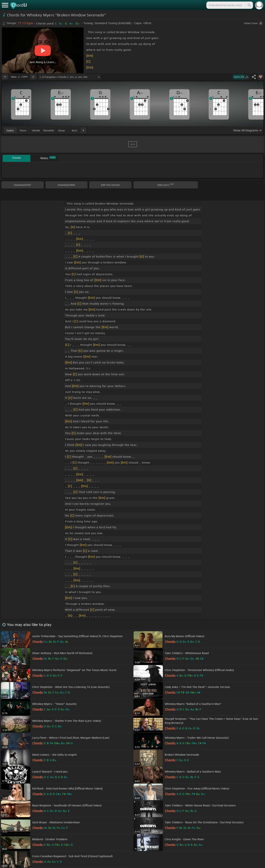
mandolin (49, 130)
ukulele (36, 130)
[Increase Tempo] (33, 77)
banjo (62, 130)
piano (23, 130)
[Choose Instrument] (83, 130)
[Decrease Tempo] (5, 77)
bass (75, 130)
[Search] (249, 5)
